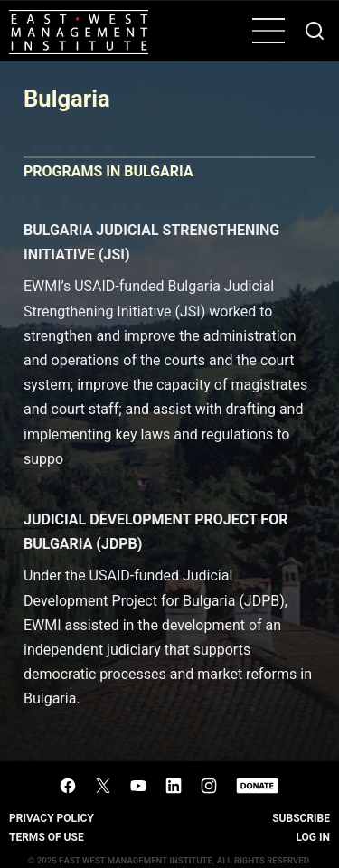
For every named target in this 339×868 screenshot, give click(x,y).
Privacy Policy (52, 818)
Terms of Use (47, 837)
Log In (313, 837)
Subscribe (301, 818)
